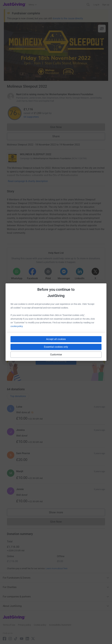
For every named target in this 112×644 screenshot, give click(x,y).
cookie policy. (17, 326)
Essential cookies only (56, 347)
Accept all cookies (56, 339)
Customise (56, 355)
